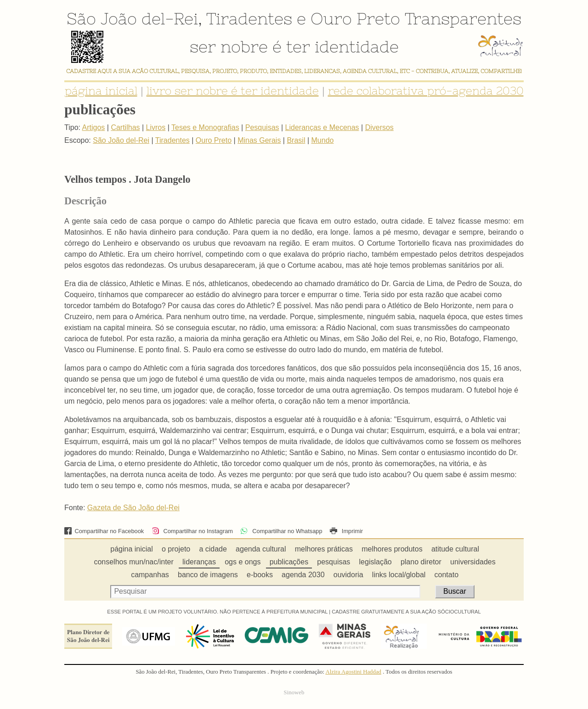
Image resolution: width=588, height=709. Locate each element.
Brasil (296, 140)
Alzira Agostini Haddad (353, 672)
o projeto (176, 549)
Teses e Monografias (205, 127)
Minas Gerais (259, 140)
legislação (376, 562)
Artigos (94, 127)
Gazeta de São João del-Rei (133, 508)
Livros (156, 127)
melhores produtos (392, 549)
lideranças (199, 562)
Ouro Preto (355, 18)
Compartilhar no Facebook (104, 531)
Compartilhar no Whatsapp (281, 531)
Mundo (323, 140)
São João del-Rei (132, 18)
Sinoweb (294, 692)
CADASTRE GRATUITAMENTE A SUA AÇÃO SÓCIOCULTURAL (406, 612)
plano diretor (421, 562)
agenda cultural (261, 549)
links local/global (399, 575)
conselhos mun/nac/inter (133, 562)
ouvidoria (348, 575)
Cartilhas (125, 127)
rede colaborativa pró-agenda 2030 (426, 91)
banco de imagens (208, 575)
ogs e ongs (243, 562)
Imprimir (346, 531)
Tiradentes (249, 18)
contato (447, 575)
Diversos (379, 127)
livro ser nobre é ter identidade (233, 91)
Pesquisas (262, 127)
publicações (289, 562)
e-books (260, 575)
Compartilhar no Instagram (192, 531)
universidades (473, 562)
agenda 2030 (303, 575)
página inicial (101, 91)
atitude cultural (455, 549)
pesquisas (334, 562)
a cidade (213, 549)
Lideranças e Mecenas (322, 127)
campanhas (150, 575)
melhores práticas (324, 549)
